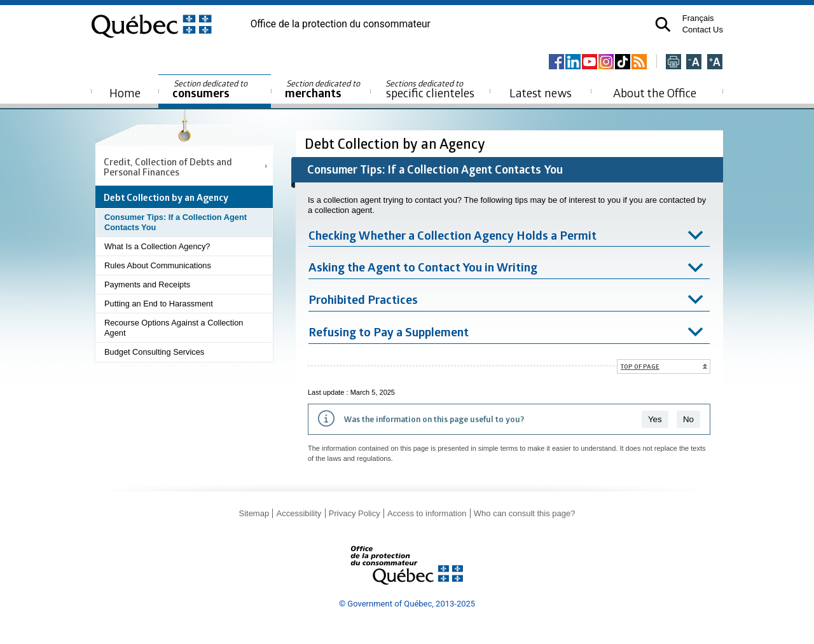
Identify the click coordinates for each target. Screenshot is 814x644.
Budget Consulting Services (154, 352)
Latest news (541, 92)
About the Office (655, 92)
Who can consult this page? (525, 513)
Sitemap (254, 513)
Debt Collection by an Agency (397, 143)
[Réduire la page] (694, 63)
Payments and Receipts (147, 284)
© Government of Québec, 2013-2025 (407, 604)
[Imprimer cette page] (673, 63)
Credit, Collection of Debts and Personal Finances (168, 167)
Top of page (640, 366)
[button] (663, 24)
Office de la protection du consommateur (341, 24)
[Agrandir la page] (715, 63)
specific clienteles (430, 89)
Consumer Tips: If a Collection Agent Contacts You (176, 222)
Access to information (427, 513)
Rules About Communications (158, 265)
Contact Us (703, 30)
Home (125, 92)
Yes (655, 419)
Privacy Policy (355, 513)
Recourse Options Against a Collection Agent (174, 328)
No (688, 419)
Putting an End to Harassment (159, 304)
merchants (323, 89)
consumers (211, 89)
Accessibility (299, 513)
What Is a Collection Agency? (157, 246)
